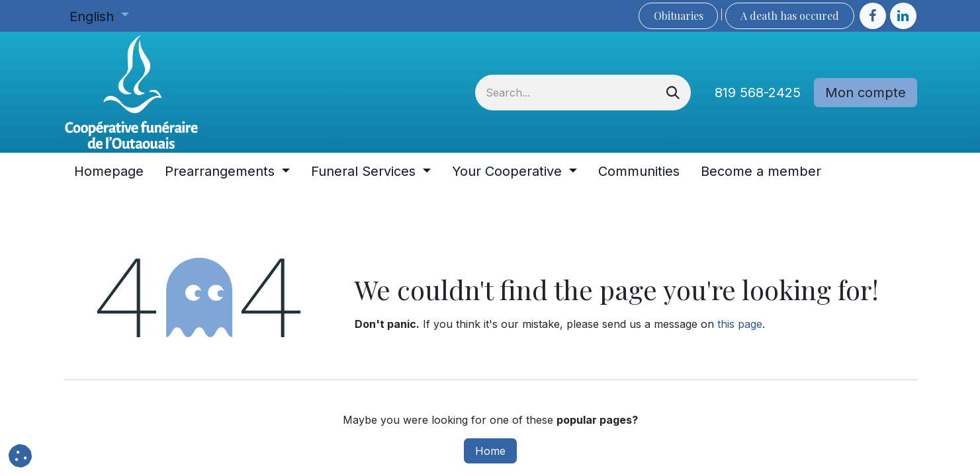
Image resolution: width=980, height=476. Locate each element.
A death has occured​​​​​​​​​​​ (790, 16)
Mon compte (866, 93)
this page (740, 324)
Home (490, 451)
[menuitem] (109, 171)
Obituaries (679, 16)
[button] (20, 456)
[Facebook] (873, 16)
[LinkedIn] (903, 16)
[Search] (673, 93)
